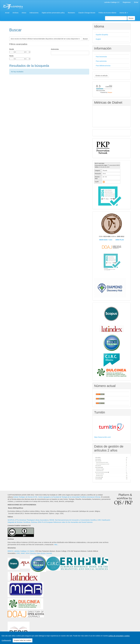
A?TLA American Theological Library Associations (32, 520)
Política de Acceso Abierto (107, 13)
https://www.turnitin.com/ (102, 437)
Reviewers (71, 13)
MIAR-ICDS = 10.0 (106, 240)
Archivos (16, 13)
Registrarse (127, 2)
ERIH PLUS (120, 240)
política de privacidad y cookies (119, 636)
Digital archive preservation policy (53, 13)
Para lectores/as (101, 57)
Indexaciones (34, 13)
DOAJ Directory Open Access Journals (39, 553)
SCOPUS (11, 520)
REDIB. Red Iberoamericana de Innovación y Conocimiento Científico (73, 520)
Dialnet (32, 551)
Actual (7, 13)
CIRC (18, 553)
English (98, 39)
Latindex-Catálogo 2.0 (21, 551)
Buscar (131, 18)
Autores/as (55, 49)
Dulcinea (34, 522)
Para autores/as (101, 61)
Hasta (11, 56)
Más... (56, 545)
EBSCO (10, 551)
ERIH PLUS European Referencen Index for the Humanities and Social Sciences (65, 522)
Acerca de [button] (124, 13)
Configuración (6, 640)
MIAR (23, 553)
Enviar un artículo (102, 76)
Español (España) (102, 35)
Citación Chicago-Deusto (87, 13)
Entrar (136, 2)
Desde (12, 49)
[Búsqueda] (116, 18)
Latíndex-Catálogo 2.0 (112, 2)
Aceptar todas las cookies (23, 640)
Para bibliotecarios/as (103, 66)
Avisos (24, 13)
